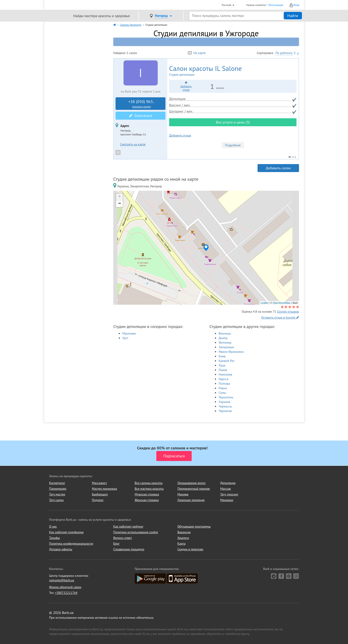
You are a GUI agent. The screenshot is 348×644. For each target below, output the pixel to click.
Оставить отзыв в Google (280, 317)
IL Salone (220, 71)
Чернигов (225, 411)
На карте (197, 53)
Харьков (224, 402)
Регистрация (276, 5)
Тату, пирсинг (229, 494)
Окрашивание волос (191, 483)
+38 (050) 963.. (142, 104)
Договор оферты (61, 549)
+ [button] (120, 197)
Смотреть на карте (133, 144)
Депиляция (228, 483)
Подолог (98, 500)
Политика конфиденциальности (71, 544)
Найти (293, 16)
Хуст (125, 338)
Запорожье (226, 347)
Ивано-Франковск (231, 352)
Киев (222, 356)
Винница (225, 333)
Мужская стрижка (147, 494)
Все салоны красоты (149, 483)
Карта (182, 544)
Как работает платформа (66, 532)
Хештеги (183, 538)
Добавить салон (278, 168)
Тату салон (57, 500)
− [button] (120, 204)
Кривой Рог (227, 361)
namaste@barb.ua (62, 580)
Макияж (183, 494)
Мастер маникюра (104, 489)
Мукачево (129, 333)
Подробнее (233, 145)
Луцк (222, 365)
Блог (116, 544)
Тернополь (226, 397)
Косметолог (57, 483)
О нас (53, 526)
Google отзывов (288, 312)
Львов (223, 370)
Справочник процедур (129, 549)
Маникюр (227, 500)
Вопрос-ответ (122, 538)
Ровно (223, 388)
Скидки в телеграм (190, 549)
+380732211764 (66, 593)
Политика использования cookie (136, 532)
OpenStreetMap (282, 303)
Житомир (225, 343)
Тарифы (55, 538)
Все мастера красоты (149, 489)
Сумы (222, 393)
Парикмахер (58, 489)
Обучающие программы (194, 526)
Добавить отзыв (180, 135)
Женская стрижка (147, 500)
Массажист (99, 483)
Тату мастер (57, 494)
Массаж (226, 489)
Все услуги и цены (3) (233, 122)
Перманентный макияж (193, 489)
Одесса (223, 379)
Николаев (225, 374)
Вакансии (184, 532)
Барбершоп (100, 494)
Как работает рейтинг (128, 526)
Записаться (141, 116)
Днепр (223, 338)
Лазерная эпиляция (191, 500)
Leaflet (264, 303)
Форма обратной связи (65, 587)
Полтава (224, 384)
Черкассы (225, 406)
